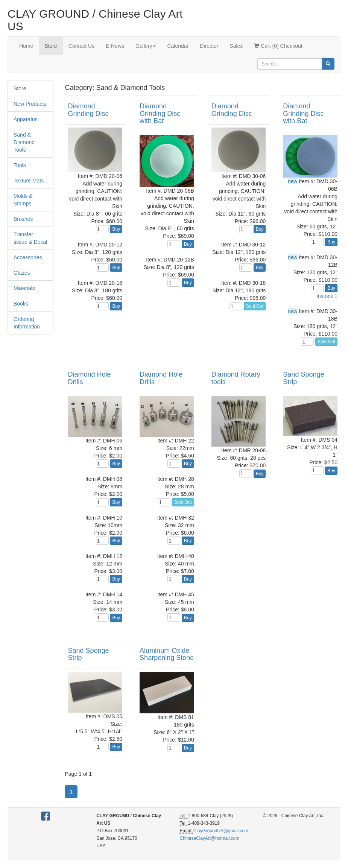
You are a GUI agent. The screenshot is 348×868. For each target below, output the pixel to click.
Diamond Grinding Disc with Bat (160, 114)
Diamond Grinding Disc (88, 110)
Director (209, 46)
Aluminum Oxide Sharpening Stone (167, 654)
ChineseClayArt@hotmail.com (209, 838)
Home (26, 46)
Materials (24, 288)
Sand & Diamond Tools (24, 142)
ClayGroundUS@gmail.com (221, 831)
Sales (236, 46)
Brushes (23, 219)
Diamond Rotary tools (236, 378)
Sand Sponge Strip (303, 378)
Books (21, 304)
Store (51, 46)
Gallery (146, 46)
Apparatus (26, 119)
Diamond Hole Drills (89, 378)
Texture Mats (29, 181)
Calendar (178, 46)
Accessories (28, 257)
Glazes (22, 273)
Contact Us (81, 46)
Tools (20, 165)
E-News (115, 46)
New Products (30, 104)
